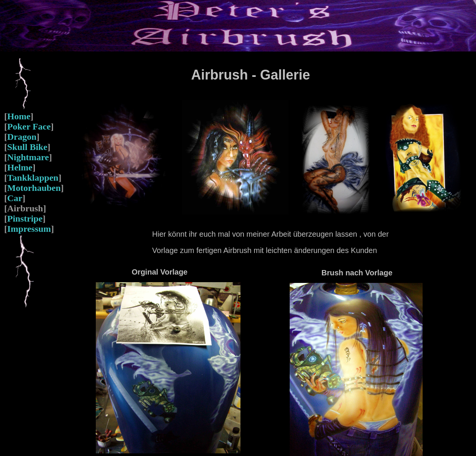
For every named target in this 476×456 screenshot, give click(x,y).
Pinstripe (25, 219)
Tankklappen (33, 178)
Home (19, 116)
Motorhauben (34, 188)
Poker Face (29, 126)
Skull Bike (27, 147)
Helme (20, 167)
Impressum (29, 229)
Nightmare (28, 157)
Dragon (22, 137)
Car (15, 198)
